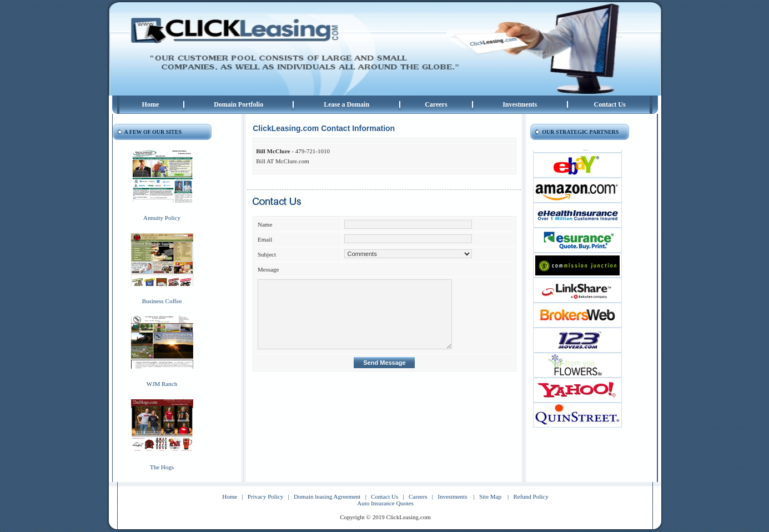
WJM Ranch (162, 384)
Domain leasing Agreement (327, 496)
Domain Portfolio (238, 104)
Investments (520, 104)
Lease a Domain (346, 104)
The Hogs (162, 467)
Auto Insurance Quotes (385, 503)
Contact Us (610, 104)
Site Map (490, 496)
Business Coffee (162, 301)
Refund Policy (531, 496)
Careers (436, 104)
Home (151, 104)
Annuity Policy (162, 218)
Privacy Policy (265, 496)
